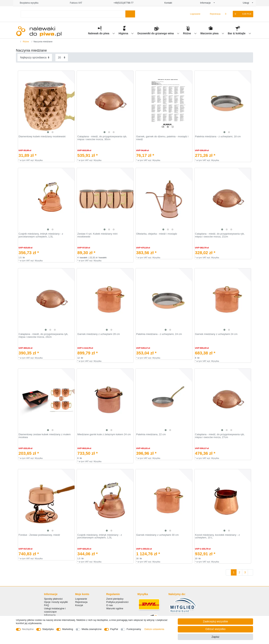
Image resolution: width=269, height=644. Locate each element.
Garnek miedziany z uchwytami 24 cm (216, 334)
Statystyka (48, 629)
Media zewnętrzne (92, 629)
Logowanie (81, 599)
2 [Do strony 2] (239, 572)
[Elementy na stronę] (62, 58)
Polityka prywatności (117, 602)
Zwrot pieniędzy (115, 599)
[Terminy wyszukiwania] (73, 14)
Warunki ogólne (115, 608)
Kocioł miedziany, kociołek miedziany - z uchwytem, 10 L (217, 536)
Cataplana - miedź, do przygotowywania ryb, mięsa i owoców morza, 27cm (220, 436)
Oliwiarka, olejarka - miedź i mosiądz (157, 234)
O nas (110, 605)
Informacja (50, 615)
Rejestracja (81, 602)
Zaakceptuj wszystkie (216, 621)
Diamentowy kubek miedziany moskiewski (42, 137)
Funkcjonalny (134, 629)
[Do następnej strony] (250, 573)
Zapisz (215, 637)
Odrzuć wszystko (216, 629)
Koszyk (79, 605)
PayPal (114, 629)
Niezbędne (28, 629)
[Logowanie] (194, 14)
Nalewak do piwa (99, 33)
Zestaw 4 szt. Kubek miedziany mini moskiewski (97, 235)
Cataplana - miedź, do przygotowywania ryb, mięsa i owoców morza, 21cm (220, 235)
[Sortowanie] (35, 58)
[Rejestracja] (213, 14)
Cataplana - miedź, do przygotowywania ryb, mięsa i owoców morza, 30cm (102, 138)
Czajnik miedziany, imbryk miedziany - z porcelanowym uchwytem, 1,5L (41, 235)
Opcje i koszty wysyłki (56, 602)
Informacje (207, 3)
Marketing (68, 629)
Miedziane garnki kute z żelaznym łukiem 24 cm (104, 434)
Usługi (247, 3)
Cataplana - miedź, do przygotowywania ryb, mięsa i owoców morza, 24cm (43, 336)
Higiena (124, 33)
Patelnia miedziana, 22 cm (151, 434)
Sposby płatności (53, 599)
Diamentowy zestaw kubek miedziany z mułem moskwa (45, 436)
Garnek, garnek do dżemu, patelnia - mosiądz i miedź (162, 138)
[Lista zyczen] (228, 14)
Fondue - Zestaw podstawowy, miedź (39, 535)
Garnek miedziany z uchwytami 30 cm (157, 535)
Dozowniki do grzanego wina (156, 33)
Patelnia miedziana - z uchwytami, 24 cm (159, 334)
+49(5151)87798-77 (122, 3)
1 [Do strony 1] (234, 572)
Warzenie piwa (210, 33)
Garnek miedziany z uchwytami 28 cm (99, 334)
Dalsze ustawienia (154, 629)
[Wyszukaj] (130, 14)
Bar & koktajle (237, 33)
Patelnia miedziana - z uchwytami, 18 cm (218, 137)
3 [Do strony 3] (245, 572)
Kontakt (167, 3)
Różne (187, 33)
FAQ (46, 605)
